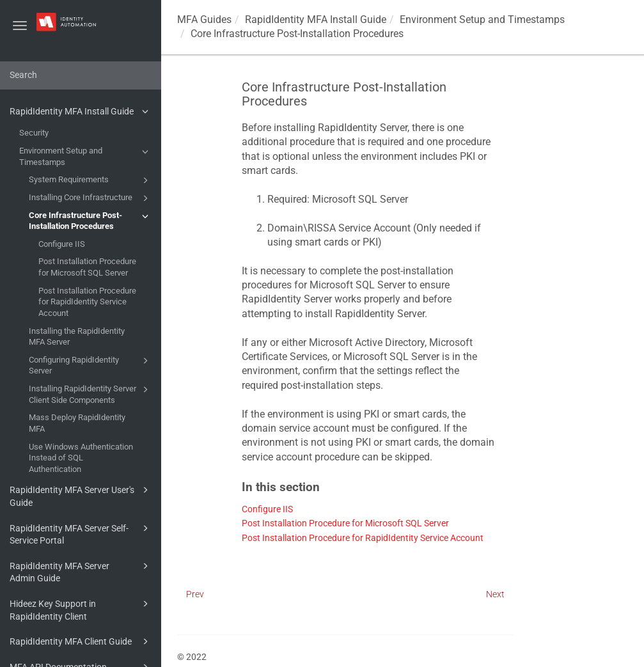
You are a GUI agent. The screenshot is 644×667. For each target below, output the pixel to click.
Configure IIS (62, 244)
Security (34, 133)
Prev (195, 594)
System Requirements (90, 180)
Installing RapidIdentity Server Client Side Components (90, 394)
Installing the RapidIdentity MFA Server (77, 337)
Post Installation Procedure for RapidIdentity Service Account (87, 302)
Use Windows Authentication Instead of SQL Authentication (81, 458)
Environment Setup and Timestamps (86, 156)
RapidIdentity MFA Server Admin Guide (81, 571)
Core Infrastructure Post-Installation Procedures (90, 220)
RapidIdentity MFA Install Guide (81, 111)
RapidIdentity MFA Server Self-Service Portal (81, 534)
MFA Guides (204, 20)
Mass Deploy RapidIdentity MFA (77, 423)
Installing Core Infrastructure (90, 198)
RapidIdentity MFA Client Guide (81, 641)
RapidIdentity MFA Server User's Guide (81, 495)
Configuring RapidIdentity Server (90, 365)
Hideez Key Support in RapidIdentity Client (81, 609)
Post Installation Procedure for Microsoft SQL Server (87, 267)
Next (495, 594)
